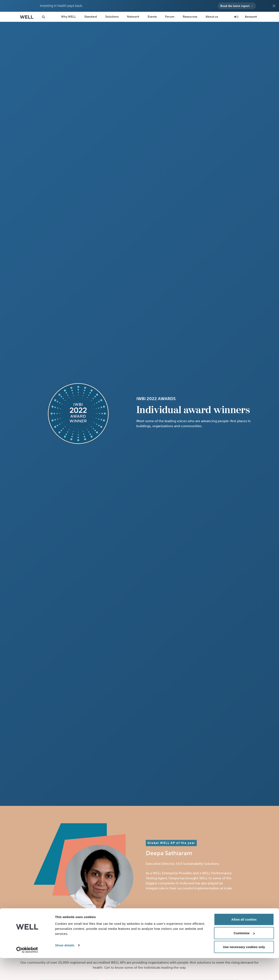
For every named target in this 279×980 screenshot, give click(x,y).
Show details (65, 967)
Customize (244, 955)
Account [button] (251, 17)
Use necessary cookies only (244, 969)
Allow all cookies (244, 941)
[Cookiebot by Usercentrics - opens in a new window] (27, 972)
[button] (237, 6)
